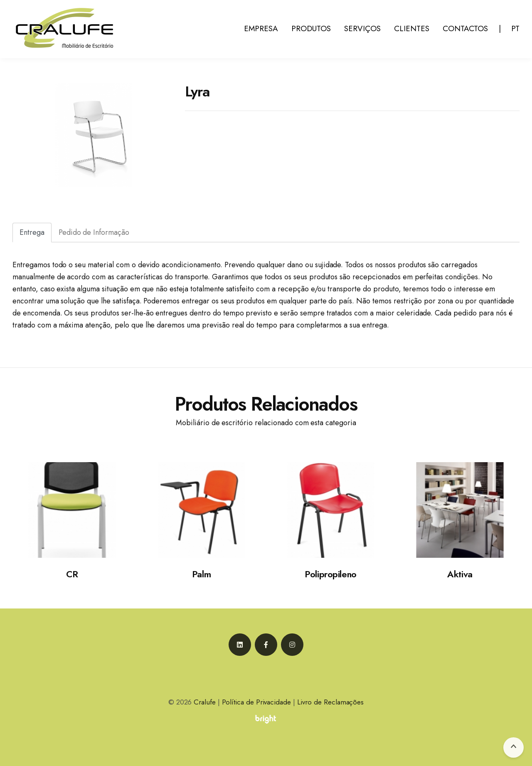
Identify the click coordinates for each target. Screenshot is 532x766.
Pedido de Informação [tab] (94, 232)
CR (72, 574)
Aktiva (460, 574)
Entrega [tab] (32, 232)
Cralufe (205, 702)
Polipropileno (330, 574)
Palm (201, 574)
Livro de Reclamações (330, 702)
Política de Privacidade (256, 702)
